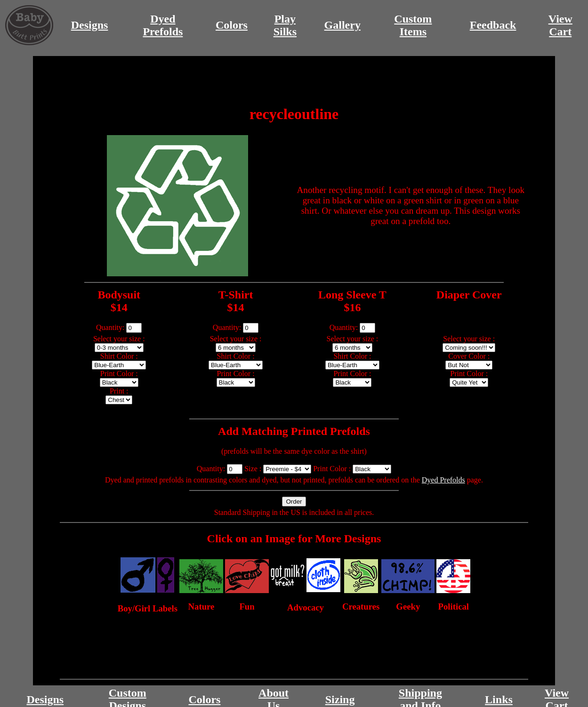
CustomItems (413, 25)
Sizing (340, 699)
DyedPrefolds (163, 25)
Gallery (342, 25)
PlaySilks (285, 25)
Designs (90, 25)
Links (499, 699)
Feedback (493, 25)
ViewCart (560, 25)
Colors (232, 25)
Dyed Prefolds (443, 480)
